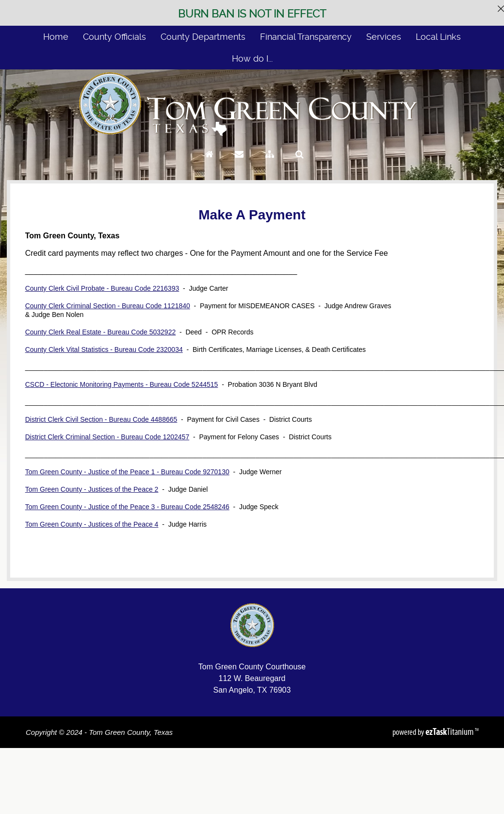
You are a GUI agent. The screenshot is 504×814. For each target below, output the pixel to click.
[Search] (300, 163)
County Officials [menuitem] (114, 37)
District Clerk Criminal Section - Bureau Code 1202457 (107, 437)
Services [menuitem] (384, 37)
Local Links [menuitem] (438, 37)
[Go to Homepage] (209, 163)
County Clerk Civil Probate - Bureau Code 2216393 (102, 288)
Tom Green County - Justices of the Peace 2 (92, 489)
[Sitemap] (270, 163)
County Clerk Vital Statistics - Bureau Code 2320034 (104, 349)
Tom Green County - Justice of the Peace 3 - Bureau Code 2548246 (127, 507)
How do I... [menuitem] (252, 58)
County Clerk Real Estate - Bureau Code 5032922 (101, 332)
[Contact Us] (239, 163)
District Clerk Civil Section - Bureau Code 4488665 (101, 419)
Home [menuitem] (56, 37)
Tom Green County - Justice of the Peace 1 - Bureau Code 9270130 (127, 472)
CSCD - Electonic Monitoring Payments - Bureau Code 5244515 (122, 384)
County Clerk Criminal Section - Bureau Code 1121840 (108, 306)
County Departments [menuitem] (203, 37)
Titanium (450, 731)
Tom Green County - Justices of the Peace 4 (92, 524)
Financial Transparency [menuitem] (306, 37)
